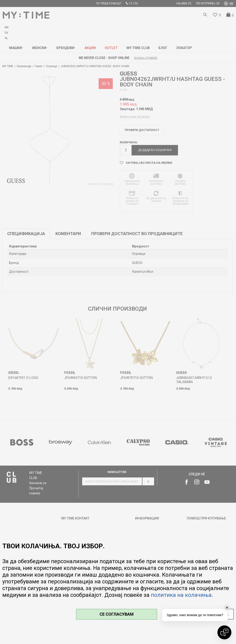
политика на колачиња (181, 595)
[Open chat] (224, 632)
